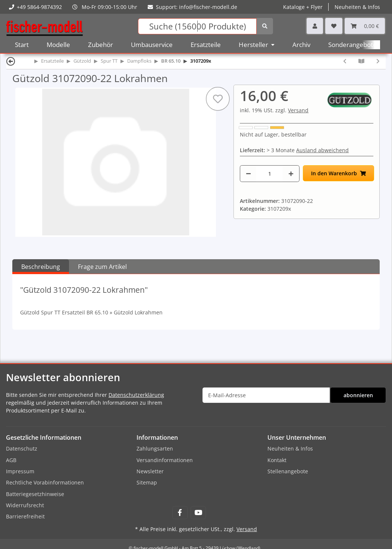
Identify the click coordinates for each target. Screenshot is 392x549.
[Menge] (269, 174)
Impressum (20, 471)
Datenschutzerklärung (136, 395)
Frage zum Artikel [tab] (102, 267)
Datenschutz (22, 448)
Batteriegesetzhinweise (35, 494)
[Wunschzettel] (334, 26)
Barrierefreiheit (25, 516)
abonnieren (358, 395)
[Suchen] (197, 26)
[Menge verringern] (248, 174)
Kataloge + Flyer (303, 7)
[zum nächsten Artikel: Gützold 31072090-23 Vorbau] (378, 61)
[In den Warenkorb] (338, 173)
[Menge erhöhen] (291, 174)
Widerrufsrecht (25, 505)
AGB (11, 460)
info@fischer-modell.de (208, 7)
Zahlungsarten (155, 448)
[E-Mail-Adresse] (266, 395)
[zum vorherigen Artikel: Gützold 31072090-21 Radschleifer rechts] (345, 61)
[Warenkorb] (365, 26)
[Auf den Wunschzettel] (218, 99)
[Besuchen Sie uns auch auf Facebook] (180, 513)
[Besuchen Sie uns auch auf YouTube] (198, 513)
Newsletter (150, 471)
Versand (298, 110)
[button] (315, 26)
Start (22, 45)
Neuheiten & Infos (357, 7)
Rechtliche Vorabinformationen (45, 482)
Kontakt (277, 460)
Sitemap (147, 482)
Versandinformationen (165, 460)
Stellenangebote (288, 471)
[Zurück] (11, 61)
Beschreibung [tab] (41, 267)
